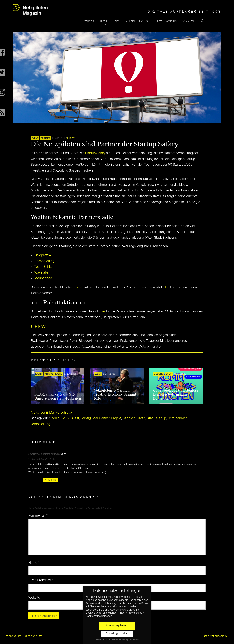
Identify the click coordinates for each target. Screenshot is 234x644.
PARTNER (46, 138)
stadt (151, 418)
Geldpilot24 (43, 255)
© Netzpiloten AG (217, 636)
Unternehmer (177, 418)
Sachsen (129, 418)
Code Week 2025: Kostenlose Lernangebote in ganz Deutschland (176, 395)
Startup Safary (95, 153)
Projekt (116, 418)
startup (161, 418)
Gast (76, 418)
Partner (104, 418)
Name (34, 563)
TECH (103, 21)
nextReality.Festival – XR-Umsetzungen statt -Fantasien (58, 396)
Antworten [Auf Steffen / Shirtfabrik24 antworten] (50, 480)
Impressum (13, 636)
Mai (95, 418)
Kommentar (38, 516)
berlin (55, 418)
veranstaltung (40, 424)
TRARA (115, 21)
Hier (166, 287)
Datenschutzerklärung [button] (119, 640)
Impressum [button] (134, 640)
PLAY (159, 21)
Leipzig (86, 418)
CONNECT (188, 21)
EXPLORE (145, 21)
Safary (141, 418)
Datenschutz (33, 636)
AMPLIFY (172, 21)
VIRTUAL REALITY (53, 374)
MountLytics (43, 278)
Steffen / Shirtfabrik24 (44, 454)
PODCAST (89, 21)
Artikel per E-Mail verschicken (52, 413)
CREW (71, 138)
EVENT (35, 138)
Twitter (78, 287)
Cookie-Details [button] (101, 640)
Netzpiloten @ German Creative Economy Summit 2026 (115, 395)
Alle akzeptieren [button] (117, 626)
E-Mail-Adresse (41, 580)
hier (103, 312)
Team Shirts (43, 267)
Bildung (159, 374)
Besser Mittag (44, 261)
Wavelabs (41, 273)
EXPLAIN (129, 21)
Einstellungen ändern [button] (117, 634)
